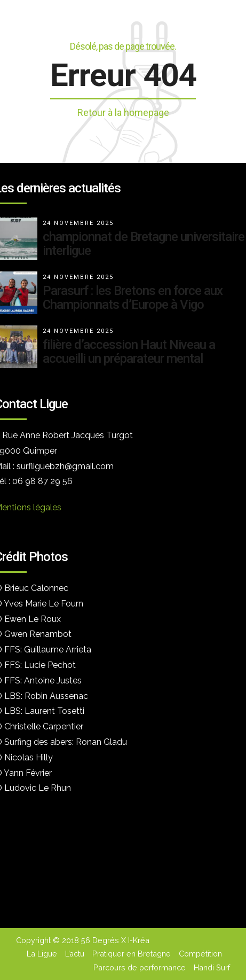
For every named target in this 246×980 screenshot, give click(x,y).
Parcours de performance (140, 967)
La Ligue (42, 954)
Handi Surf (212, 967)
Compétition (200, 954)
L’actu (75, 954)
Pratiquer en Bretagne (132, 954)
